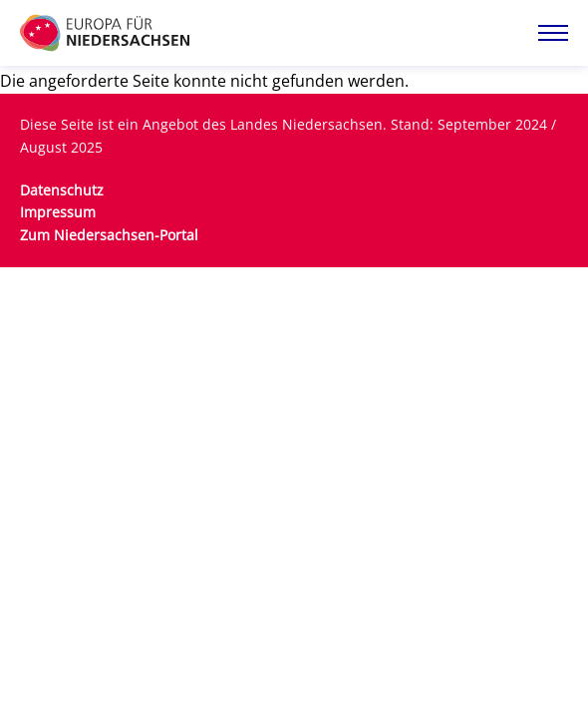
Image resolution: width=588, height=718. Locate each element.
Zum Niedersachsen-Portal (109, 235)
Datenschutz (62, 190)
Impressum (58, 212)
